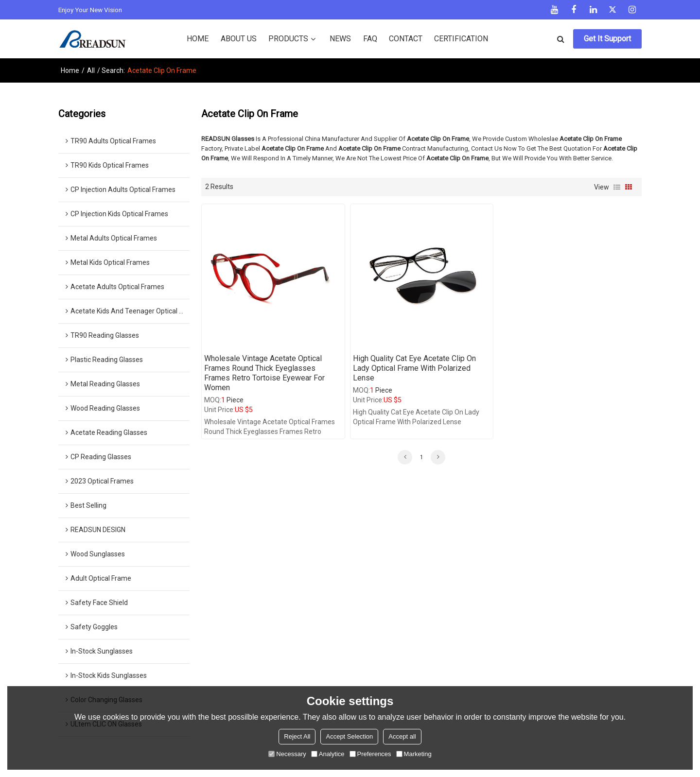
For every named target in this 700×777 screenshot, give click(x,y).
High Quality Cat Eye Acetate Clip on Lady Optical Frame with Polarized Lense (414, 368)
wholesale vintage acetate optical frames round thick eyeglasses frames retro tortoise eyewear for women (264, 373)
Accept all (402, 736)
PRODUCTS (288, 39)
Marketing (414, 754)
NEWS (340, 39)
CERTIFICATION (461, 39)
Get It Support (607, 39)
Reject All (297, 736)
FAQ (370, 39)
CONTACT (406, 39)
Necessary (287, 754)
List (617, 187)
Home (70, 70)
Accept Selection (349, 736)
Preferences (370, 754)
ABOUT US (239, 39)
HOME (198, 39)
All (91, 70)
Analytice (328, 754)
